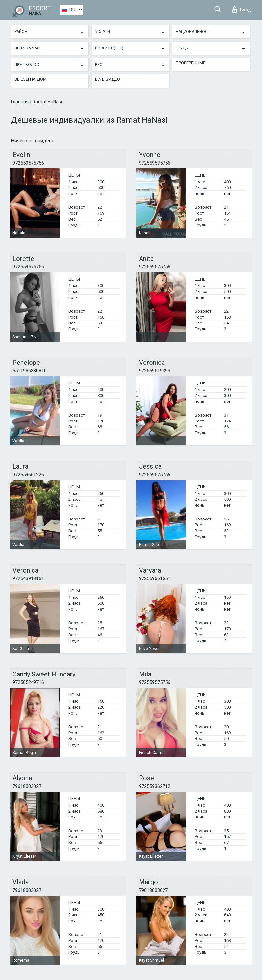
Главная (20, 102)
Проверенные (190, 63)
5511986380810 (30, 371)
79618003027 (27, 786)
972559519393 (155, 371)
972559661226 (28, 475)
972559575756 (28, 163)
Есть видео (107, 79)
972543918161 (28, 578)
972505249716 (28, 682)
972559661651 (155, 578)
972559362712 (155, 786)
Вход (242, 10)
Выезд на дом (31, 79)
